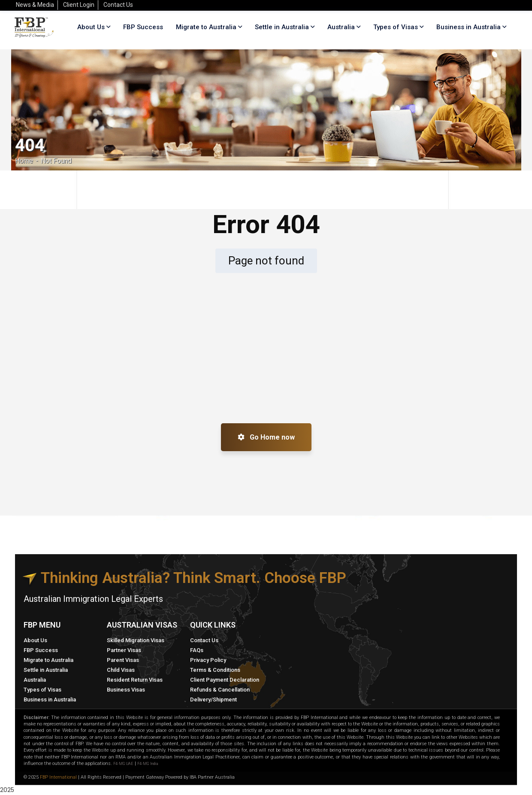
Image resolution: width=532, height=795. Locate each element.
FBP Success (41, 650)
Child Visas (121, 670)
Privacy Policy (208, 660)
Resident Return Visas (135, 680)
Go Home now (266, 437)
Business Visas (126, 690)
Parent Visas (123, 660)
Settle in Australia (46, 670)
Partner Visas (124, 650)
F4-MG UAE (123, 764)
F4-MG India (148, 764)
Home (24, 161)
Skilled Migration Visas (136, 640)
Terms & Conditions (215, 670)
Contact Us (204, 640)
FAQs (197, 650)
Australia (35, 680)
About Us (35, 640)
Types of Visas (396, 27)
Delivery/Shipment (213, 699)
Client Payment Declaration (225, 680)
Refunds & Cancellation (220, 690)
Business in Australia (469, 27)
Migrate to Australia (48, 660)
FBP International (58, 777)
